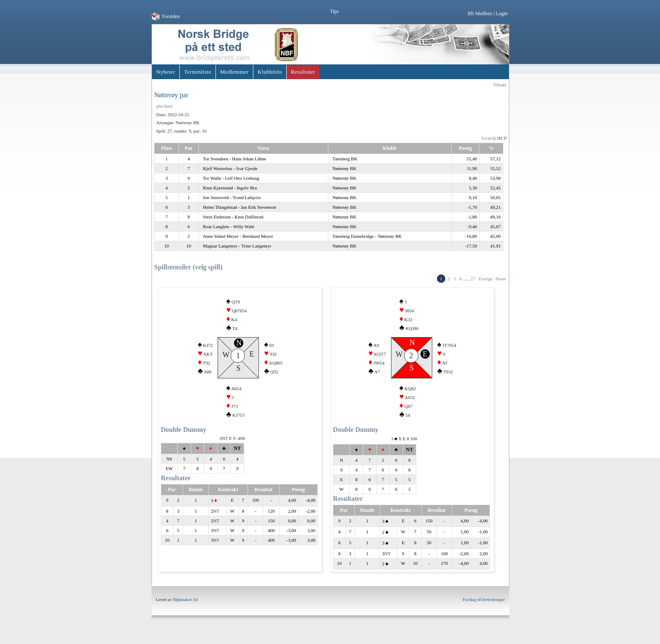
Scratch (488, 138)
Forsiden (171, 16)
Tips (334, 11)
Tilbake (500, 85)
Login (502, 13)
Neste (501, 279)
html (168, 106)
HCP (502, 138)
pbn (160, 106)
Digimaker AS (186, 606)
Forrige (486, 279)
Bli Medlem (480, 13)
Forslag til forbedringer (484, 606)
